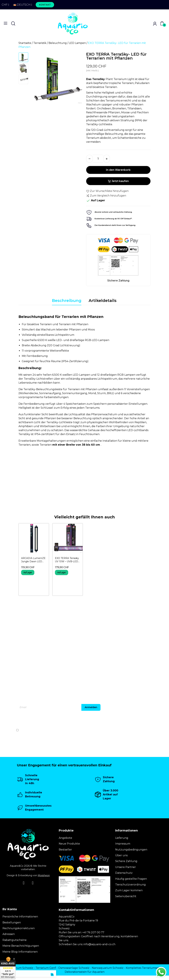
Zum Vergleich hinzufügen (106, 196)
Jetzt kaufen (118, 181)
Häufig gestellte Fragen (131, 879)
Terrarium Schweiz (21, 968)
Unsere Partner (126, 867)
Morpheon (44, 875)
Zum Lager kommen (129, 890)
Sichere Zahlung (126, 861)
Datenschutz (124, 873)
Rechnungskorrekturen (19, 928)
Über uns (121, 855)
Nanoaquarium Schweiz (108, 968)
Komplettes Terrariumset (142, 968)
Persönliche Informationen (20, 917)
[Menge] (98, 159)
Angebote (65, 838)
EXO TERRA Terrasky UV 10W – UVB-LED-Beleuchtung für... (67, 560)
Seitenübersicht (126, 896)
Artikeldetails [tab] (103, 301)
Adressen (9, 934)
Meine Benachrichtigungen (21, 946)
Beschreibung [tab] (67, 301)
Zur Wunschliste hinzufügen (107, 191)
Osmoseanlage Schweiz (74, 968)
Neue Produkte (69, 844)
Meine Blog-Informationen (20, 952)
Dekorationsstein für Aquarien (85, 972)
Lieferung (122, 838)
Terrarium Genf (46, 968)
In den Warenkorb (118, 170)
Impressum (123, 844)
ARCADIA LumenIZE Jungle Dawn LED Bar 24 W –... (33, 560)
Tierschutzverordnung (130, 885)
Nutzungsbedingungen (131, 850)
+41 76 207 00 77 (93, 932)
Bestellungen (12, 923)
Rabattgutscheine (15, 940)
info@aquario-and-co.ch (99, 944)
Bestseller (65, 850)
